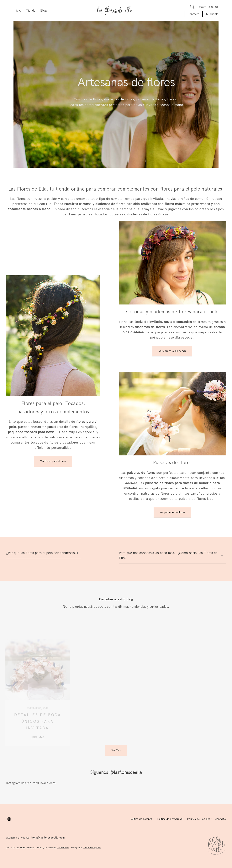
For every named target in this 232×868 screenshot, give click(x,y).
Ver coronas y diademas (172, 351)
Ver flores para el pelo (53, 461)
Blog (44, 11)
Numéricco (63, 848)
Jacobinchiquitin (92, 848)
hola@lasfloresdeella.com (48, 838)
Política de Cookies (199, 819)
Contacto (193, 14)
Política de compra (141, 819)
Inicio (17, 11)
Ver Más (116, 750)
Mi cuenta (212, 14)
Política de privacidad (170, 819)
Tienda (31, 11)
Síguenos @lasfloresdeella (116, 772)
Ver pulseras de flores (172, 512)
